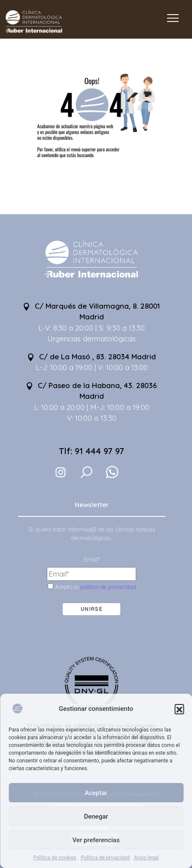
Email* (91, 559)
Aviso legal (146, 858)
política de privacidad (108, 587)
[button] (179, 709)
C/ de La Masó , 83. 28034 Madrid (92, 357)
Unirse (92, 609)
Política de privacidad (105, 858)
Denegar (96, 816)
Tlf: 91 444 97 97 (91, 451)
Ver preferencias (96, 840)
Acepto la (92, 587)
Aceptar (96, 793)
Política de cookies (55, 858)
